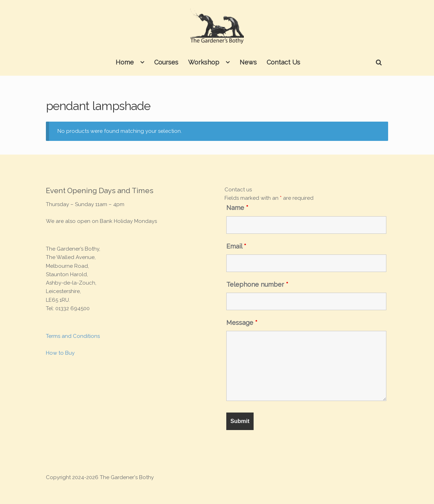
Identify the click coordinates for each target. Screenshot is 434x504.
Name (237, 208)
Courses (166, 62)
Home (125, 62)
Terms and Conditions (73, 336)
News (248, 62)
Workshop (204, 62)
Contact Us (283, 62)
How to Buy (60, 353)
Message (242, 323)
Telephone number (257, 284)
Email (236, 246)
